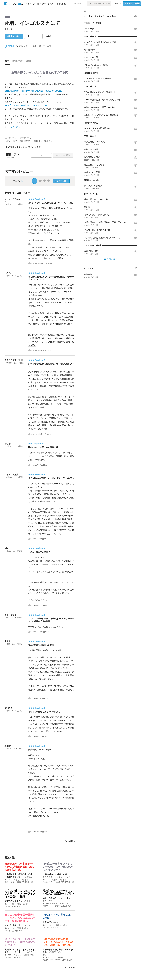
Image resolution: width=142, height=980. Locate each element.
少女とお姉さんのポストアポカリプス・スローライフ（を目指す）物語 (20, 894)
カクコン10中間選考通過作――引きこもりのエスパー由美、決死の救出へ (20, 918)
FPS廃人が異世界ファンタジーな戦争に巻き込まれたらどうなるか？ (58, 867)
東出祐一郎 (48, 901)
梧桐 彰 (8, 746)
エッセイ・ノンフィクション (55, 958)
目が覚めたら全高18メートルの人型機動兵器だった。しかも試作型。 (20, 867)
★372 (45, 925)
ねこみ (8, 273)
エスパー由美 (11, 925)
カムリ (61, 922)
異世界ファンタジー (22, 880)
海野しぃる (56, 952)
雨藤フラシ (10, 29)
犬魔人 (8, 641)
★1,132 (46, 904)
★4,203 (8, 955)
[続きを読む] (40, 105)
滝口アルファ (24, 925)
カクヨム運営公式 (12, 360)
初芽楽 (8, 444)
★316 (7, 904)
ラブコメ (17, 955)
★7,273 (8, 880)
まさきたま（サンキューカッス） (58, 877)
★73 (45, 955)
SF (13, 904)
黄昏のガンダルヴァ (13, 901)
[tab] (8, 62)
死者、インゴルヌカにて (32, 23)
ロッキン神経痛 (12, 475)
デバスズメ (10, 708)
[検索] (90, 4)
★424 (7, 928)
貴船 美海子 (11, 615)
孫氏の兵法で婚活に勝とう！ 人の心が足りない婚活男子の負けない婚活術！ (58, 942)
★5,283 (46, 880)
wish (7, 548)
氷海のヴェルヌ (50, 922)
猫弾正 (27, 901)
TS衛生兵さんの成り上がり (55, 874)
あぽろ (29, 952)
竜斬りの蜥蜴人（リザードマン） (58, 898)
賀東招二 (28, 877)
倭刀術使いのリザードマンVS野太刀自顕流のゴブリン (58, 892)
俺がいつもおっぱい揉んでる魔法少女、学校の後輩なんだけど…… (20, 942)
